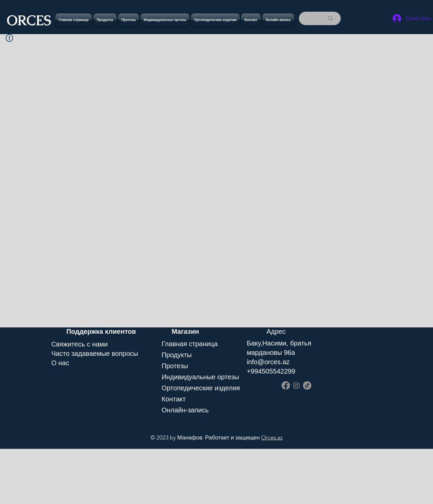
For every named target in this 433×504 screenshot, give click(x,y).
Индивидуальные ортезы (197, 377)
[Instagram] (296, 385)
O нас (60, 363)
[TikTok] (307, 385)
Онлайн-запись (185, 410)
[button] (129, 20)
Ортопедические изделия (197, 388)
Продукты (177, 355)
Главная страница (190, 344)
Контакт (174, 399)
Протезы (175, 366)
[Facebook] (286, 385)
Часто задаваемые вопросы (95, 354)
